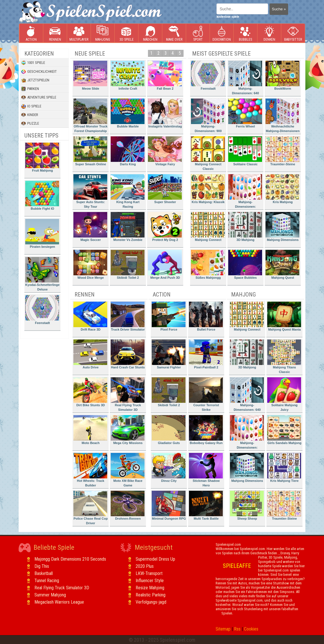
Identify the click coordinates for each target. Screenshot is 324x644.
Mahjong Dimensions (282, 227)
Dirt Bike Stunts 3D (90, 392)
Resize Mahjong (150, 588)
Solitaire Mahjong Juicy (284, 394)
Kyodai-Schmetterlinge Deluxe (42, 274)
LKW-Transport (149, 573)
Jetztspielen (35, 80)
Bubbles (245, 33)
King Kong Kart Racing (128, 191)
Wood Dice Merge (90, 265)
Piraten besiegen (42, 234)
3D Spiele (127, 33)
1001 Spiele (33, 63)
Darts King (128, 151)
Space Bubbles (245, 265)
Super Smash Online (90, 151)
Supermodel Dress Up (155, 559)
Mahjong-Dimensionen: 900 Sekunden (208, 116)
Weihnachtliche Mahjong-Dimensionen (283, 116)
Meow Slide (90, 75)
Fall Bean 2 (165, 75)
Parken (30, 89)
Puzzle (30, 123)
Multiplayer (79, 33)
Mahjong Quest (282, 265)
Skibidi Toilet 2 (128, 265)
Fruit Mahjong (42, 157)
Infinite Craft (128, 75)
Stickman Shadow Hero (206, 470)
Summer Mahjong (50, 595)
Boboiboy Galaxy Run (206, 430)
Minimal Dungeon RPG (169, 505)
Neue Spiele (90, 54)
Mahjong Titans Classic (284, 357)
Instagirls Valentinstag (165, 113)
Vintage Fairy (165, 151)
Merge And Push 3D (165, 265)
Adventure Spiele (39, 97)
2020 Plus (145, 566)
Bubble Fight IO (42, 196)
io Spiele (31, 106)
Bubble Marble (128, 113)
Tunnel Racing (47, 581)
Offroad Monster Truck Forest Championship (90, 116)
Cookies (251, 629)
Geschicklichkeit (39, 72)
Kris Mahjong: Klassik (208, 189)
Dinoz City (169, 468)
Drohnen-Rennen (128, 505)
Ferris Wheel (245, 113)
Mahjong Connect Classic (208, 153)
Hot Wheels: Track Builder (90, 470)
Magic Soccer (90, 227)
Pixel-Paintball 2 (206, 354)
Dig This (42, 566)
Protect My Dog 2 (165, 227)
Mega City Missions (128, 430)
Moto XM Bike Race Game (128, 470)
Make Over (174, 33)
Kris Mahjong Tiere (284, 468)
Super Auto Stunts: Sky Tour (90, 191)
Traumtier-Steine (282, 151)
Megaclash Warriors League (59, 602)
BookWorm (282, 75)
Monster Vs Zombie (128, 227)
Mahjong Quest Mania (284, 316)
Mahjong (103, 33)
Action (31, 33)
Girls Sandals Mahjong (284, 430)
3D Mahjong (245, 227)
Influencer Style (150, 581)
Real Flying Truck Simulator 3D (128, 394)
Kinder (30, 115)
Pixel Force (169, 316)
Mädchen (150, 33)
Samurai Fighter (169, 354)
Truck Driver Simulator (128, 316)
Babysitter (293, 33)
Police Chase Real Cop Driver (91, 508)
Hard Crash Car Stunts (128, 354)
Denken (269, 33)
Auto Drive (90, 354)
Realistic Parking (151, 595)
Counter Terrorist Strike (206, 394)
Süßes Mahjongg (208, 265)
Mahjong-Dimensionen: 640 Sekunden (245, 79)
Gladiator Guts (169, 430)
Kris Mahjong (282, 189)
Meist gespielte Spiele (221, 54)
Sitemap (223, 629)
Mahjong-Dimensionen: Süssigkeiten (245, 192)
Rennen (55, 33)
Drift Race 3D (90, 316)
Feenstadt (42, 310)
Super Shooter (165, 189)
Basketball (44, 573)
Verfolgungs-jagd (151, 602)
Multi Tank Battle (206, 505)
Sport (198, 33)
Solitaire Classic (245, 151)
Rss (237, 629)
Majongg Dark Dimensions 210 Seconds (70, 559)
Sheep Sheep (247, 505)
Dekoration (222, 33)
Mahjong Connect (208, 227)
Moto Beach (90, 430)
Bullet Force (206, 316)
